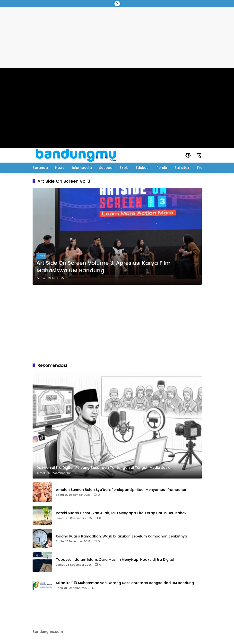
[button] (188, 155)
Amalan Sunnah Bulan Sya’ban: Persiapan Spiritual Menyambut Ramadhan (122, 490)
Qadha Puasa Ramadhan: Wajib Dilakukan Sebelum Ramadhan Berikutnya (121, 536)
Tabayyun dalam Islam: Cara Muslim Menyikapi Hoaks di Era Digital (115, 560)
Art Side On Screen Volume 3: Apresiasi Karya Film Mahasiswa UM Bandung (104, 267)
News (41, 256)
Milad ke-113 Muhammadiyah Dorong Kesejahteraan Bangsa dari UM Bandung (125, 583)
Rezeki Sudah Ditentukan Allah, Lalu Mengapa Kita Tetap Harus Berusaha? (121, 513)
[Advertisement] (117, 323)
